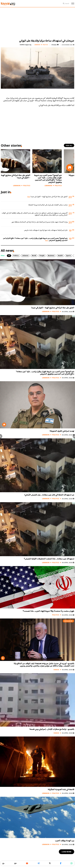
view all (69, 145)
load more (67, 852)
